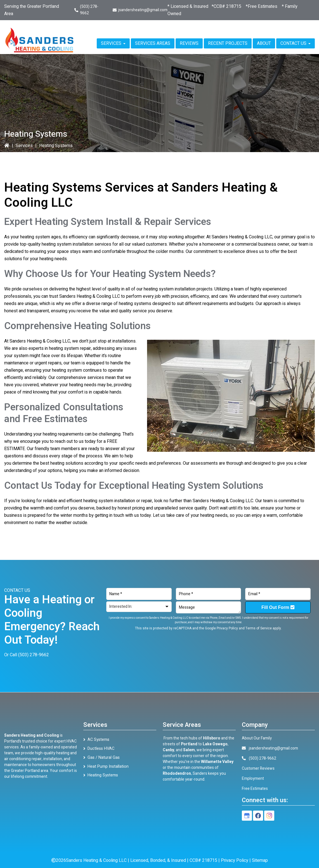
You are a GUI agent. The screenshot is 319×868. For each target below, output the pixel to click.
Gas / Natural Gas (102, 757)
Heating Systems (102, 774)
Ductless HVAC (101, 748)
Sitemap (260, 860)
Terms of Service (259, 628)
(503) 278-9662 (34, 655)
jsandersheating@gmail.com (143, 10)
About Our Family (257, 738)
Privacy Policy (227, 628)
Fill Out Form (278, 607)
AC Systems (98, 740)
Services (24, 146)
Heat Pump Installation (107, 766)
